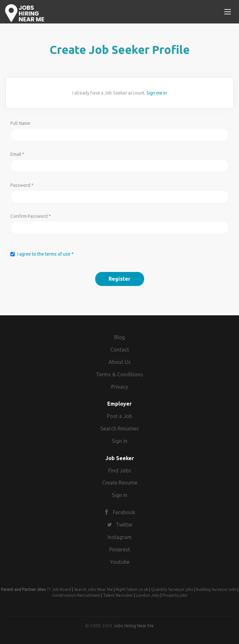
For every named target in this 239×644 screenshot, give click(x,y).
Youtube (120, 562)
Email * (17, 154)
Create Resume (120, 483)
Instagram (120, 537)
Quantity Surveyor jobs (172, 589)
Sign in (120, 441)
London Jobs (148, 595)
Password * (22, 185)
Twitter (124, 525)
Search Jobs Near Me (93, 589)
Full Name (20, 123)
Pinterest (120, 549)
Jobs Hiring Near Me (134, 626)
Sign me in (157, 93)
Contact (120, 350)
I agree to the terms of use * (45, 254)
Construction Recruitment (76, 595)
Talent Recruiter (118, 595)
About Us (120, 362)
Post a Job (119, 416)
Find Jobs (120, 471)
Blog (119, 337)
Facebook (124, 512)
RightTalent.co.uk (132, 589)
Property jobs (175, 595)
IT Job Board (59, 589)
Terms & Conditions (119, 374)
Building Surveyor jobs (216, 589)
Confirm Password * (31, 216)
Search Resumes (120, 428)
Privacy (120, 387)
